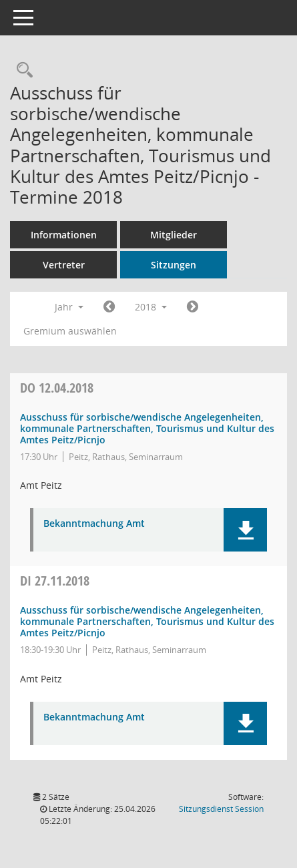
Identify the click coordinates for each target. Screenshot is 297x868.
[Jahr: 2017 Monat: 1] (109, 307)
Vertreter (64, 265)
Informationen (64, 235)
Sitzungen (174, 265)
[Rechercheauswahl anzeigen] (21, 70)
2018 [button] (151, 307)
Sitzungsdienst (221, 809)
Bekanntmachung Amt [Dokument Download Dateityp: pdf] (94, 524)
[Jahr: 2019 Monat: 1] (193, 307)
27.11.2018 (55, 581)
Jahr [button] (69, 307)
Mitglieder (174, 235)
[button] (245, 530)
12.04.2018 (57, 388)
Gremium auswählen (70, 331)
